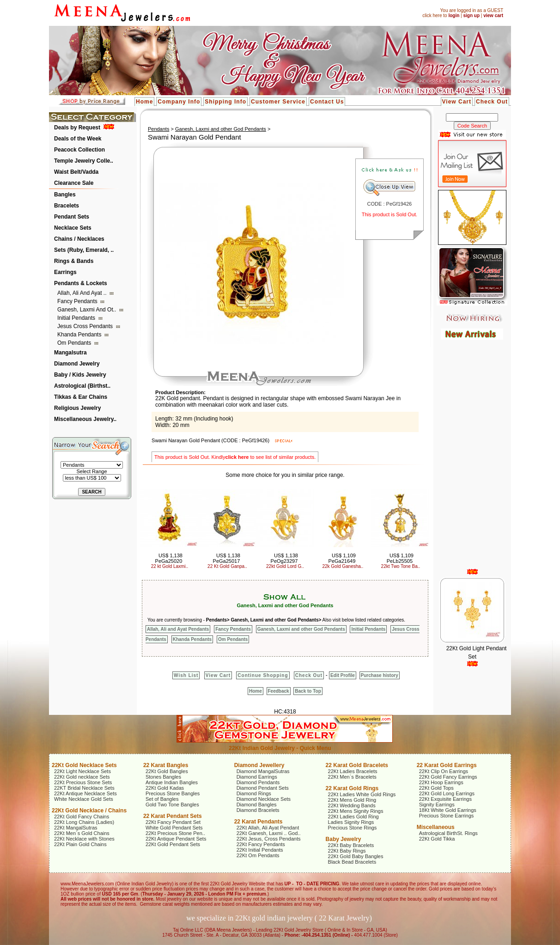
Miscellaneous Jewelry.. (85, 419)
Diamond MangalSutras (263, 771)
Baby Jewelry (344, 839)
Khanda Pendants (80, 335)
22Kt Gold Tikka (437, 839)
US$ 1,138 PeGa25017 (227, 558)
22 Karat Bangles (166, 765)
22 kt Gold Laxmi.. (170, 566)
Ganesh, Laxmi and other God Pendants (221, 129)
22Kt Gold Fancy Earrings (448, 777)
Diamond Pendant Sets (263, 788)
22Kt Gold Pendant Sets (173, 844)
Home (144, 102)
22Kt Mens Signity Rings (356, 811)
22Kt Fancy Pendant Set (173, 822)
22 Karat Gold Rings (352, 788)
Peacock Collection (79, 150)
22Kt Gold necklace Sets (82, 777)
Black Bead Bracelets (352, 862)
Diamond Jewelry (77, 364)
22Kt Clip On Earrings (444, 771)
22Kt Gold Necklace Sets (84, 765)
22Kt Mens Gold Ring (352, 800)
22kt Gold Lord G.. (285, 566)
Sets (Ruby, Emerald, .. (84, 250)
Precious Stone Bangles (173, 793)
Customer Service (278, 102)
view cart (493, 15)
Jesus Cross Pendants (86, 326)
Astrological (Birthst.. (82, 386)
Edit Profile (343, 675)
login (454, 15)
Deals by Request (77, 128)
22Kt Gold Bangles (167, 771)
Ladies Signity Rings (351, 822)
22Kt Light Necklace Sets (82, 771)
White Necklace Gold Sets (84, 799)
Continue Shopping (263, 675)
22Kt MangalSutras (76, 828)
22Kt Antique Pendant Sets (176, 839)
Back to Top (308, 691)
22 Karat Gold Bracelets (357, 765)
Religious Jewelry (77, 408)
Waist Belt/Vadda (76, 172)
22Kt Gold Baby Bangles (356, 856)
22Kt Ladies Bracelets (353, 771)
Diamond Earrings (257, 777)
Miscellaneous (436, 827)
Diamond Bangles (257, 805)
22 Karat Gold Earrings (447, 765)
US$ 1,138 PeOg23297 (284, 558)
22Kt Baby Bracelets (351, 845)
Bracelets (67, 206)
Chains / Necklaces (79, 239)
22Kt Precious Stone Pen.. (175, 833)
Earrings (65, 272)
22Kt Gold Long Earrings (447, 793)
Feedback (279, 691)
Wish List (186, 675)
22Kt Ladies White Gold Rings (362, 794)
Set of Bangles (162, 799)
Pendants (158, 129)
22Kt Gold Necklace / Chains (89, 811)
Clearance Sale (74, 183)
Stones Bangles (163, 777)
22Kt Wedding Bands (352, 805)
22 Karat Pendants (259, 822)
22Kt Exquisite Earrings (445, 799)
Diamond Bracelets (258, 810)
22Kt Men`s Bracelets (352, 777)
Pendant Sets (72, 217)
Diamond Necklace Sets (264, 799)
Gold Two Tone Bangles (172, 805)
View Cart (457, 102)
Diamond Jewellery (259, 765)
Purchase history (380, 675)
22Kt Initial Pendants (260, 850)
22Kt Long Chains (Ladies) (84, 822)
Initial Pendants (77, 318)
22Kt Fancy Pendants (261, 844)
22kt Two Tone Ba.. (401, 566)
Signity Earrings (437, 805)
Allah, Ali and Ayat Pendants (178, 629)
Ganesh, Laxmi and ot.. (88, 310)
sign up (471, 15)
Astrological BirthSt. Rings (448, 833)
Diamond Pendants (258, 782)
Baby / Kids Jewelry (80, 375)
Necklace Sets (73, 228)
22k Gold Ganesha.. (343, 566)
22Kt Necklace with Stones (84, 839)
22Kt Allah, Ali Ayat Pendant (268, 828)
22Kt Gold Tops (436, 788)
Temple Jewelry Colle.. (84, 161)
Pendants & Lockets (81, 283)
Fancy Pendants (78, 301)
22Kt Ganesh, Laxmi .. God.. (269, 833)
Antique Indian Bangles (172, 782)
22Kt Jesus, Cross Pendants (269, 839)
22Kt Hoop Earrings (441, 782)
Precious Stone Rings (353, 828)
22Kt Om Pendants (258, 855)
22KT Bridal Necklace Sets (84, 788)
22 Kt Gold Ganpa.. (227, 566)
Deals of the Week (78, 139)
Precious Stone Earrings (447, 816)
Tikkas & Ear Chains (81, 397)
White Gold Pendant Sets (174, 828)
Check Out (492, 102)
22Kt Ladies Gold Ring (353, 817)
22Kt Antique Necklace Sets (85, 793)
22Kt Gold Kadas (165, 788)
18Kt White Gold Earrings (448, 810)
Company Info (179, 102)
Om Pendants (75, 343)
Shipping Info (225, 102)
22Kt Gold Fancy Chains (82, 817)
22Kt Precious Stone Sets (83, 782)
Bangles (65, 195)
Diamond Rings (254, 793)
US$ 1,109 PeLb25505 (400, 558)
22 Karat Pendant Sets (173, 816)
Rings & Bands (74, 261)
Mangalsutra (70, 353)
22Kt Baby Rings (347, 851)
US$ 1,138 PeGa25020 (169, 558)
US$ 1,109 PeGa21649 (342, 558)
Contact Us (327, 102)
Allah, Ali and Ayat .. (83, 293)
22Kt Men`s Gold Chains (82, 833)
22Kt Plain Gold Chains (80, 844)
